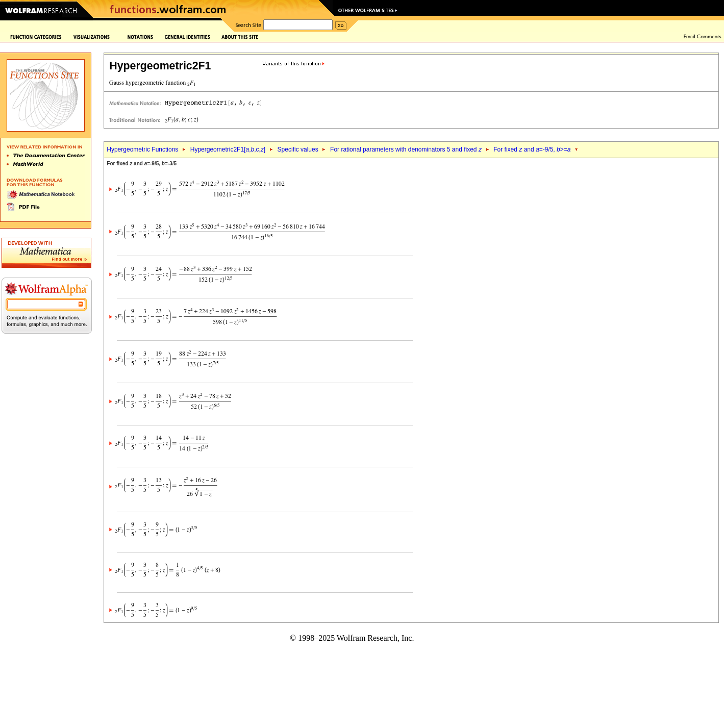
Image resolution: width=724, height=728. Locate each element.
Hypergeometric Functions (142, 149)
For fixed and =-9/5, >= (532, 149)
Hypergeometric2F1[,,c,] (228, 149)
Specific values (298, 149)
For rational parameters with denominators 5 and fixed (406, 149)
